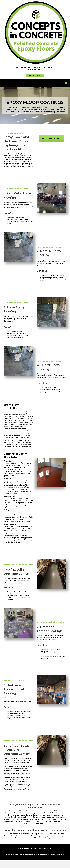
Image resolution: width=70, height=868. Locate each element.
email (51, 848)
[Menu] (66, 83)
